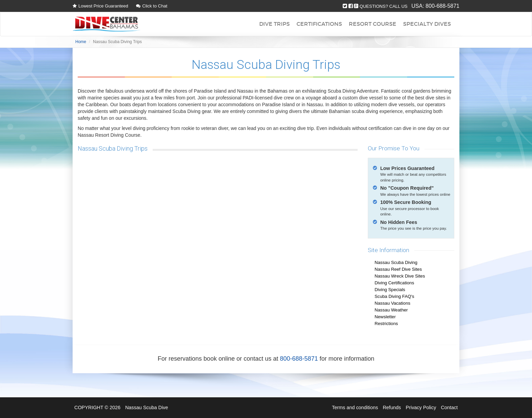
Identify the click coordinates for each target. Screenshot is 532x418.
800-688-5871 (442, 6)
